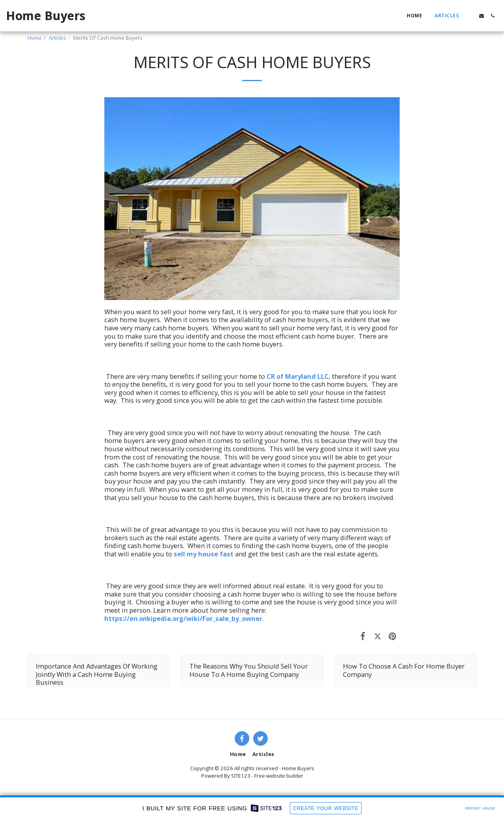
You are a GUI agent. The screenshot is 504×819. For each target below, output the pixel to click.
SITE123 (241, 776)
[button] (471, 16)
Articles (57, 38)
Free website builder (279, 776)
